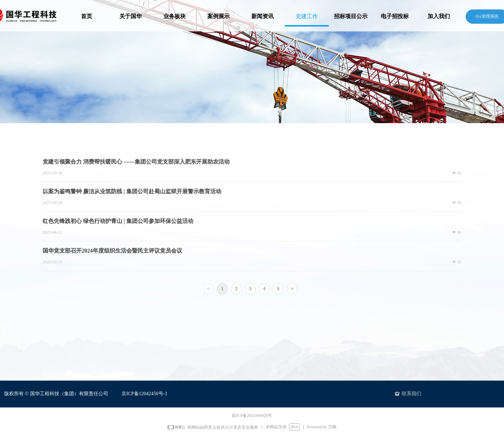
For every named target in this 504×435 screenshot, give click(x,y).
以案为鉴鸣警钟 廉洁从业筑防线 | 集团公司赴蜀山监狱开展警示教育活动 (132, 191)
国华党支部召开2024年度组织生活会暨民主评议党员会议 (112, 251)
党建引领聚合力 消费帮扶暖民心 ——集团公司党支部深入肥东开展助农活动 (136, 162)
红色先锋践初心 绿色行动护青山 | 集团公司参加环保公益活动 (118, 221)
